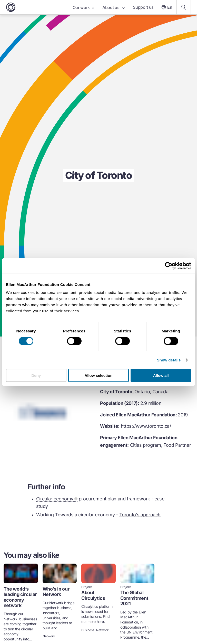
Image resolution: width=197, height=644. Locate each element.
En (166, 7)
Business (88, 630)
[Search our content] (184, 7)
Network (49, 636)
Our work (83, 7)
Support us (143, 7)
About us (114, 7)
